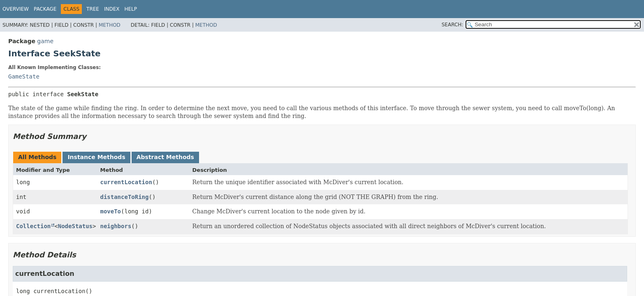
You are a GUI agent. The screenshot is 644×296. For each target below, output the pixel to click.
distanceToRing (124, 197)
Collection (33, 226)
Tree (93, 9)
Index (112, 9)
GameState (24, 76)
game (45, 41)
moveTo (110, 211)
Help (131, 9)
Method (110, 25)
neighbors (116, 226)
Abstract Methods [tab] (165, 157)
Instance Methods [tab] (96, 157)
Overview (16, 9)
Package (45, 9)
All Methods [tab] (37, 157)
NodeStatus (75, 226)
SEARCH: (453, 25)
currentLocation (126, 182)
